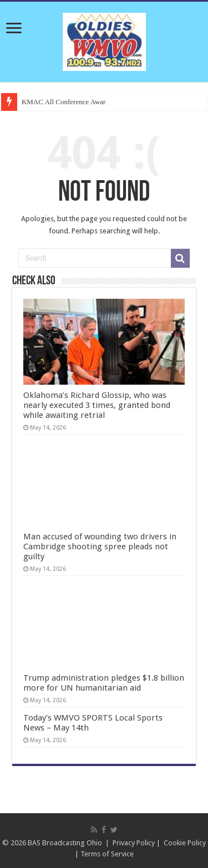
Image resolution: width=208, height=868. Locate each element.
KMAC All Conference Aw (61, 102)
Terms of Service (107, 854)
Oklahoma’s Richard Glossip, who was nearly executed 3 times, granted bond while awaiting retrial (97, 405)
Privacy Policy (134, 843)
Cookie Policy (185, 843)
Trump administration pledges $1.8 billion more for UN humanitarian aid (104, 683)
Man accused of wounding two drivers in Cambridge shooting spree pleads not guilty (100, 547)
